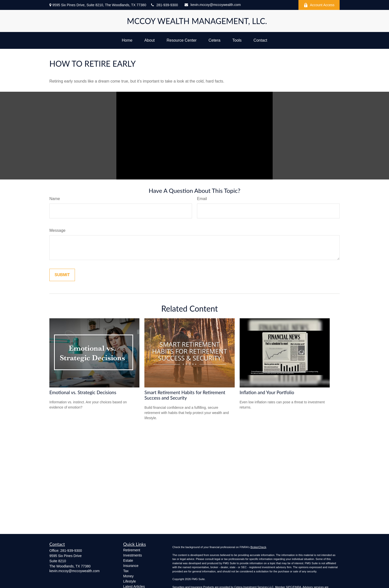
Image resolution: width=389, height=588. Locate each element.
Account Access (319, 5)
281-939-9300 (164, 5)
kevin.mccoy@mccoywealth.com (213, 5)
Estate (128, 560)
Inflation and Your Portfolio (267, 392)
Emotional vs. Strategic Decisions (83, 392)
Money (129, 576)
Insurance (131, 566)
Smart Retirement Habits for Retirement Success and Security (185, 395)
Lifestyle (130, 581)
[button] (127, 40)
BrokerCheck (258, 547)
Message (57, 230)
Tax (126, 571)
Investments (133, 555)
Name (55, 199)
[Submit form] (62, 275)
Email (202, 199)
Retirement (132, 550)
